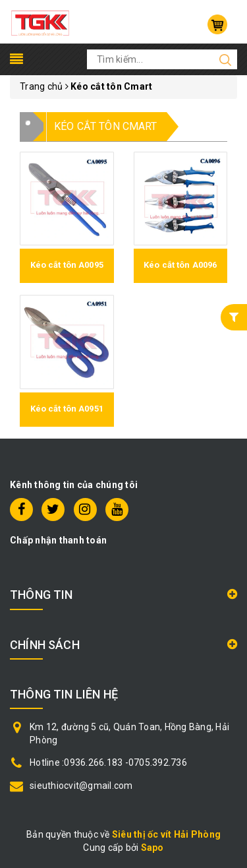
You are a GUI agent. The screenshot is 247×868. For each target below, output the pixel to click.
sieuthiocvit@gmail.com (81, 786)
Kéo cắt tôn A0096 (180, 265)
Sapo (152, 848)
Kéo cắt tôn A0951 (67, 409)
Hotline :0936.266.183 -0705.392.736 (108, 762)
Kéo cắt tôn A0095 (67, 265)
